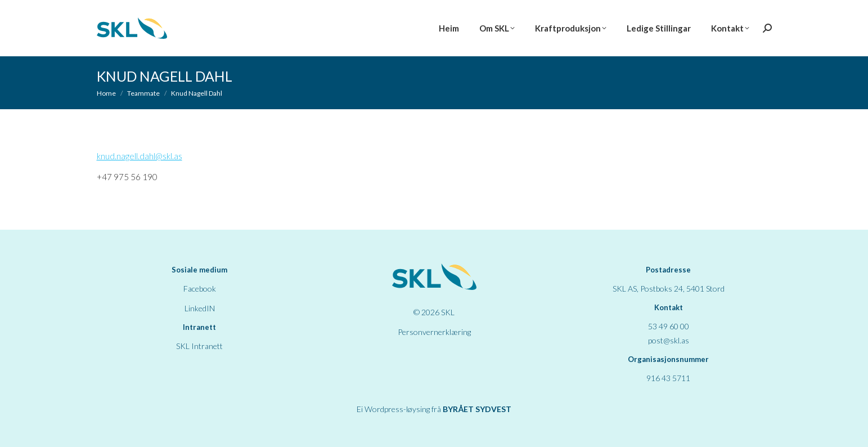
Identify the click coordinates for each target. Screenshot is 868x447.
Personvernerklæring (434, 332)
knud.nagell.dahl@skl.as (140, 156)
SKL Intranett (199, 346)
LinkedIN (200, 308)
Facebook (200, 289)
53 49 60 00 (669, 326)
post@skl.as (669, 340)
